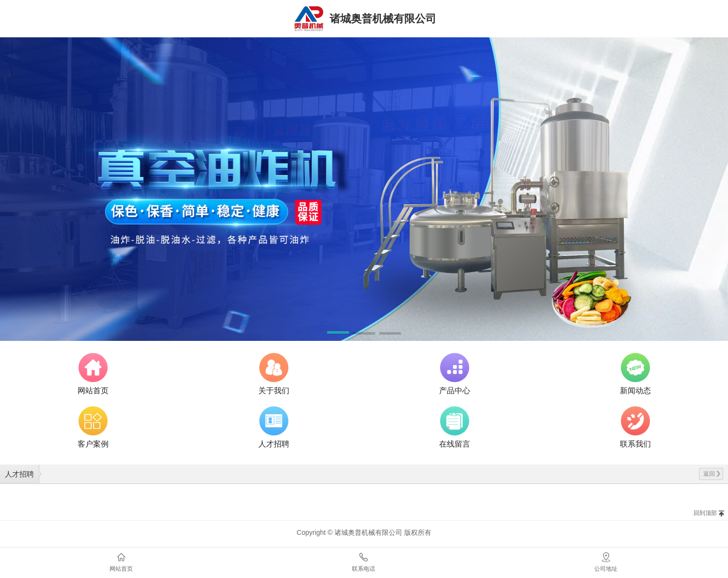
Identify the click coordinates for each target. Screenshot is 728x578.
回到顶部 (705, 513)
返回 (712, 474)
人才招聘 (19, 474)
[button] (338, 334)
